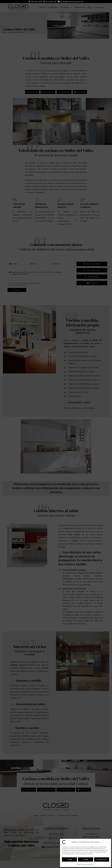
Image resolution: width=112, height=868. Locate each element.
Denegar (86, 859)
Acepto (69, 859)
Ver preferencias (102, 859)
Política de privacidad (88, 864)
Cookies (79, 864)
